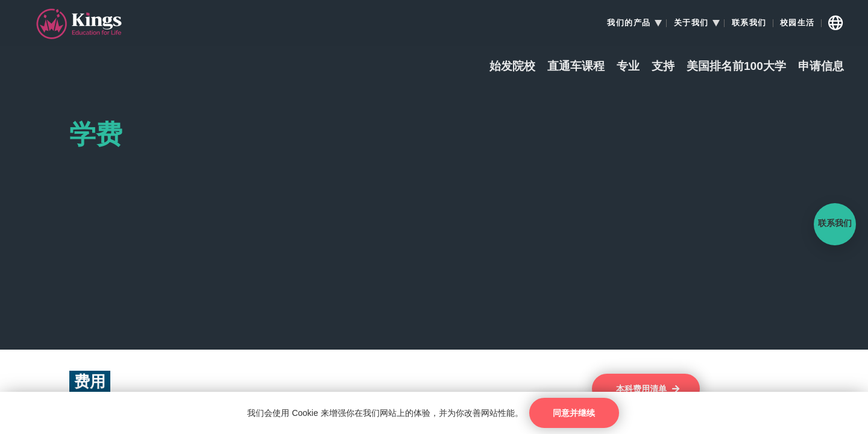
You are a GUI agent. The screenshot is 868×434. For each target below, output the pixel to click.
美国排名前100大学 (736, 67)
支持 (663, 67)
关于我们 (691, 23)
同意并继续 (574, 413)
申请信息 (821, 67)
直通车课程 (576, 67)
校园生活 (797, 23)
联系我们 (749, 23)
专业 (628, 67)
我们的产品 (629, 23)
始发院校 (512, 67)
